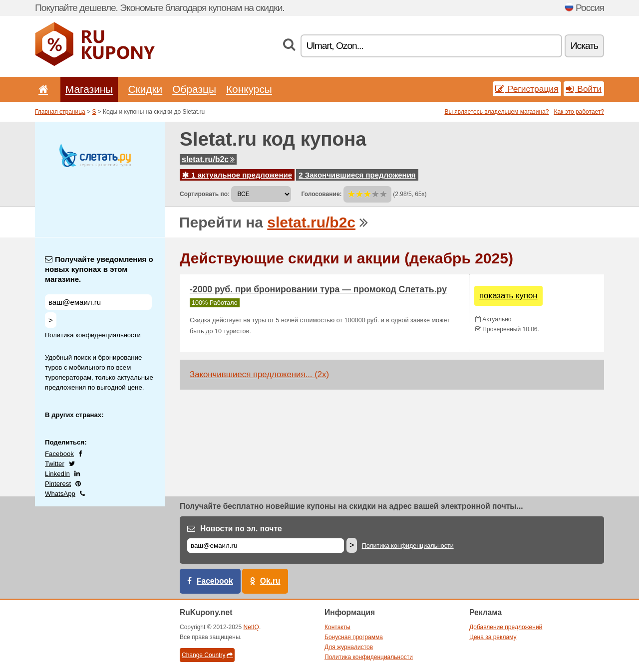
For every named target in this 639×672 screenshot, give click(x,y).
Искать (584, 46)
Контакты (337, 627)
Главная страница (60, 112)
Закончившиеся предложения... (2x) (259, 374)
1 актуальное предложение (237, 175)
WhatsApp (60, 494)
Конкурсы (249, 89)
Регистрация (527, 89)
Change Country (207, 655)
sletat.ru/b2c (208, 159)
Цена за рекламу (493, 637)
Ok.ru (270, 581)
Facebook (59, 454)
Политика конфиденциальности (93, 335)
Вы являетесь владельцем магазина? (496, 112)
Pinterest (58, 484)
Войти (584, 89)
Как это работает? (579, 112)
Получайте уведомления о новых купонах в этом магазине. (99, 269)
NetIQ (251, 627)
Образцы (194, 89)
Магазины (89, 89)
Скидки (145, 89)
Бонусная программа (354, 637)
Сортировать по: (205, 194)
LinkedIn (57, 474)
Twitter (55, 464)
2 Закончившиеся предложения (357, 175)
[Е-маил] (266, 546)
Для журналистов (349, 647)
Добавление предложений (506, 627)
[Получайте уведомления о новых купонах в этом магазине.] (98, 302)
